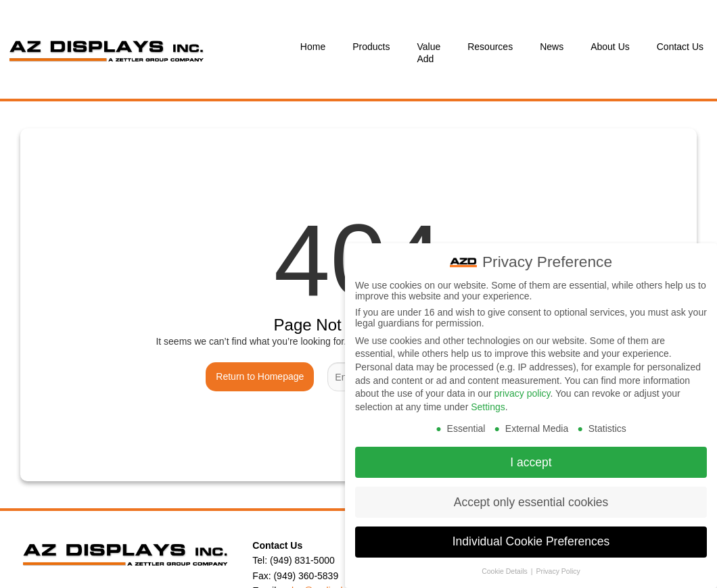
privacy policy (522, 393)
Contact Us (680, 47)
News (552, 47)
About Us (610, 47)
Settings (488, 406)
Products (371, 47)
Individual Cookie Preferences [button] (531, 541)
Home (313, 47)
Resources (490, 47)
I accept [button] (531, 461)
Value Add (429, 53)
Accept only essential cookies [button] (531, 501)
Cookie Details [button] (506, 570)
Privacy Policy (558, 570)
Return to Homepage (260, 376)
